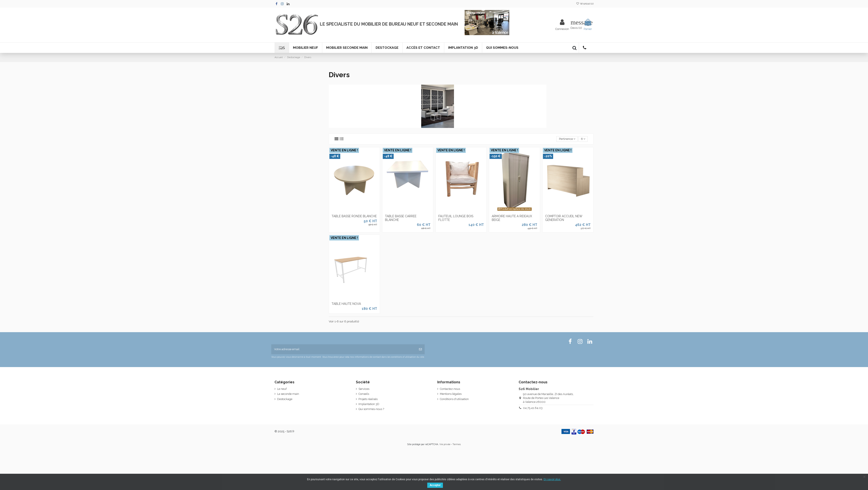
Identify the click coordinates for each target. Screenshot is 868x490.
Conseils (364, 394)
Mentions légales (451, 394)
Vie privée (445, 444)
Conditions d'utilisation (454, 399)
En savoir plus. (552, 479)
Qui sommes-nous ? (371, 409)
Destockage (285, 399)
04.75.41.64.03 (533, 408)
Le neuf (282, 389)
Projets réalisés (368, 399)
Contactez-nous (450, 389)
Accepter (435, 485)
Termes (457, 444)
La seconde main (288, 394)
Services (364, 389)
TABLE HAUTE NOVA (346, 304)
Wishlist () (585, 4)
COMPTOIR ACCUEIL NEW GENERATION (564, 218)
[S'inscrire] (420, 349)
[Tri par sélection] (567, 139)
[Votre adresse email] (344, 349)
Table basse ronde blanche (354, 216)
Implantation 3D (369, 404)
